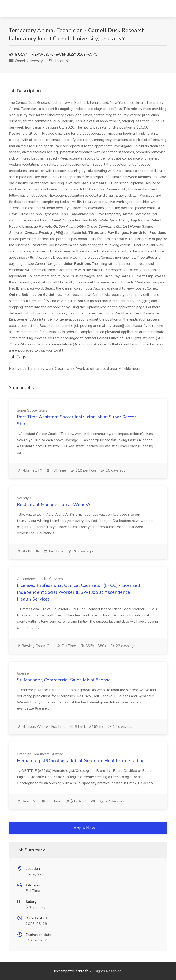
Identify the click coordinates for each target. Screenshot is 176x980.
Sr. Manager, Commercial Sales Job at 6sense (64, 680)
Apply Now (88, 828)
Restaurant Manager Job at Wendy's (54, 505)
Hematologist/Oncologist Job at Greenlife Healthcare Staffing (81, 761)
